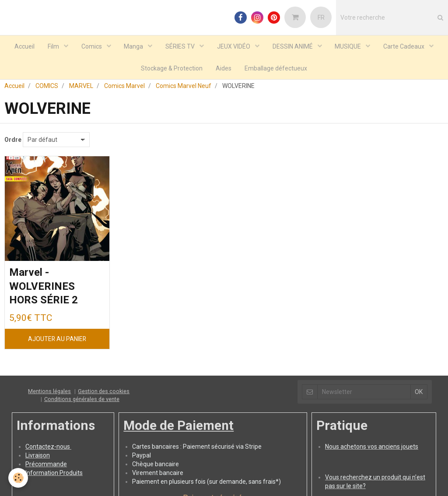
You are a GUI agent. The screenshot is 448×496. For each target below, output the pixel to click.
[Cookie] (19, 478)
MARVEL (81, 88)
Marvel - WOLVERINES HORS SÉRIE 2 (44, 289)
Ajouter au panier (57, 341)
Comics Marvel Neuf (184, 88)
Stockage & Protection (172, 68)
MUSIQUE (349, 46)
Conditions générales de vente (82, 402)
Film (54, 46)
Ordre (13, 142)
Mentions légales (49, 394)
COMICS (47, 88)
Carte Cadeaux (405, 46)
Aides (224, 68)
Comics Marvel (124, 88)
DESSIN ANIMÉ (293, 46)
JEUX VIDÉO (234, 46)
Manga (134, 46)
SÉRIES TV (181, 46)
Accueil (24, 46)
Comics (92, 46)
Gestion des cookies (104, 394)
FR (321, 18)
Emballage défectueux (276, 68)
